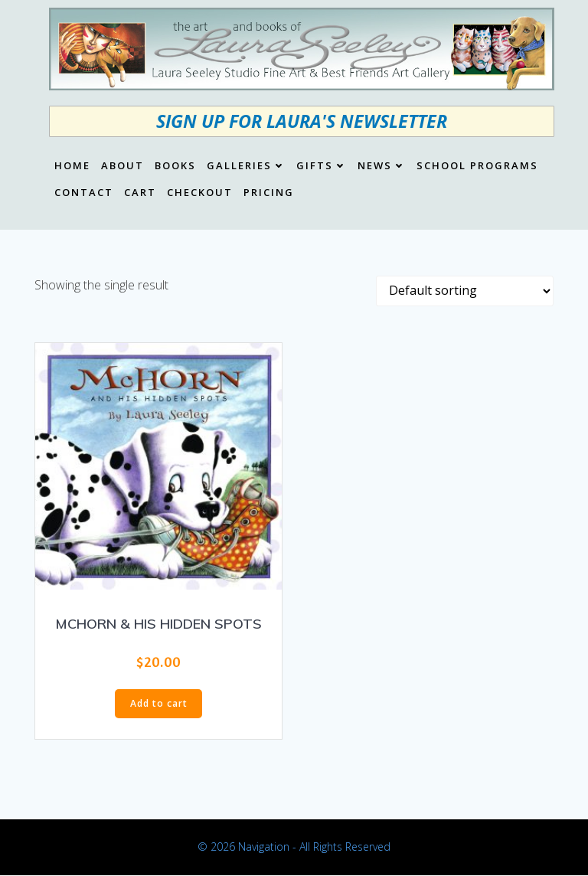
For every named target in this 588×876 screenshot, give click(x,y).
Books (175, 166)
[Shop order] (465, 291)
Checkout (200, 193)
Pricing (269, 193)
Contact (84, 193)
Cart (140, 193)
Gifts (322, 166)
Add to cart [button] (159, 703)
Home (72, 166)
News (382, 166)
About (122, 166)
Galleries (246, 166)
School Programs (477, 166)
